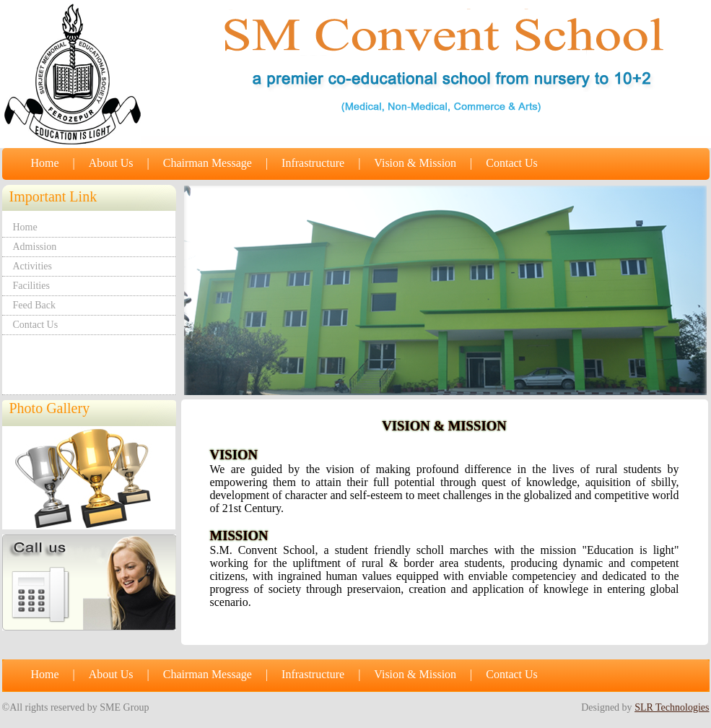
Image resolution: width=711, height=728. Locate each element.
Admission (35, 247)
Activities (32, 266)
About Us (111, 163)
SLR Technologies (672, 707)
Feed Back (34, 305)
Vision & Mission (415, 163)
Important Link (53, 196)
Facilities (31, 286)
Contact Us (512, 163)
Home (45, 163)
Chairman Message (208, 163)
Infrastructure (313, 163)
